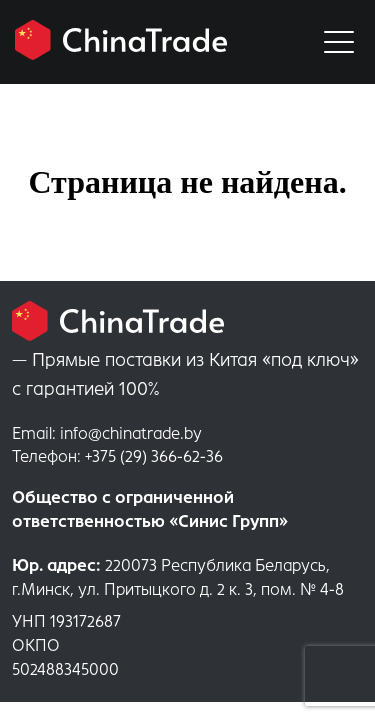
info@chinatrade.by (107, 433)
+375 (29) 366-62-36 (117, 456)
